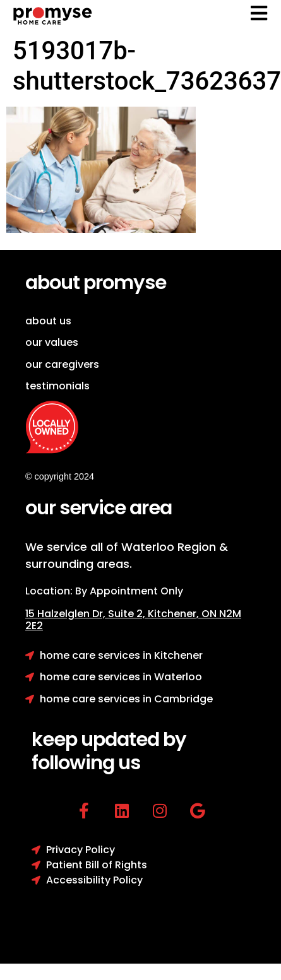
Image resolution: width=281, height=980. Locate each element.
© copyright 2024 (60, 476)
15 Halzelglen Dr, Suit (87, 614)
